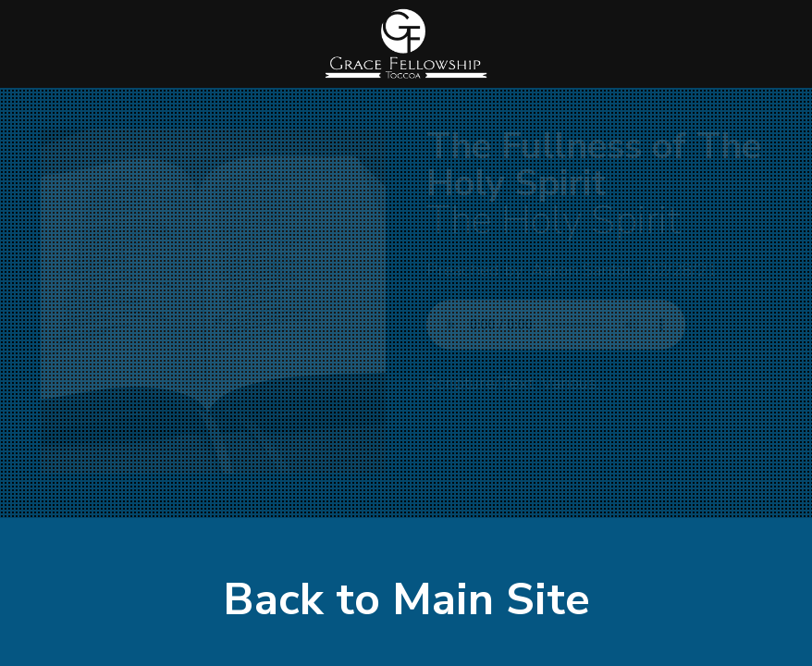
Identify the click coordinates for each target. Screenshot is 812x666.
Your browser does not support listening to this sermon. (556, 325)
